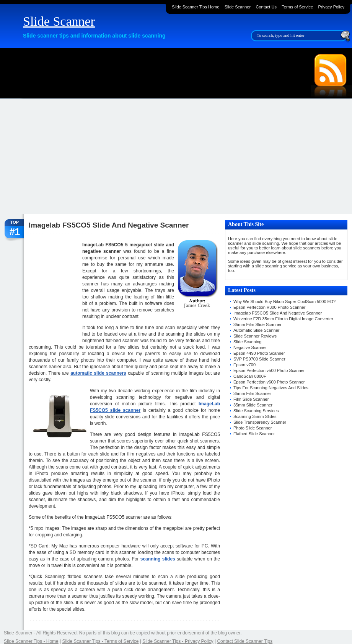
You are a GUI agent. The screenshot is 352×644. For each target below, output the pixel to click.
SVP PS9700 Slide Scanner (259, 359)
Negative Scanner (250, 347)
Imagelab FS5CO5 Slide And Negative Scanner (278, 313)
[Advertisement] (176, 157)
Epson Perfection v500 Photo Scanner (269, 370)
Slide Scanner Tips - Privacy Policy (178, 641)
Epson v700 (244, 365)
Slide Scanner (59, 21)
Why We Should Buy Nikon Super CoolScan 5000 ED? (284, 302)
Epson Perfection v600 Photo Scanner (269, 382)
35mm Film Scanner (252, 393)
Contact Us (266, 7)
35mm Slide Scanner (253, 405)
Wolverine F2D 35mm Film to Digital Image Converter (283, 319)
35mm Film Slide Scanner (257, 324)
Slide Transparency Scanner (260, 422)
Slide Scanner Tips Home (196, 7)
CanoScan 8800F (250, 376)
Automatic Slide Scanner (256, 330)
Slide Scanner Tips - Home (31, 641)
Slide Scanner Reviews (255, 336)
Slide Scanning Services (256, 411)
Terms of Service (297, 7)
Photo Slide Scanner (253, 428)
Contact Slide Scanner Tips (245, 641)
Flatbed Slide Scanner (254, 434)
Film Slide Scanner (251, 399)
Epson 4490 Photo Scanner (259, 353)
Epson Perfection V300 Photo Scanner (269, 307)
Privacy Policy (331, 7)
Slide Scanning (247, 342)
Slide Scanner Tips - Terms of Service (101, 641)
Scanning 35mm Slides (255, 416)
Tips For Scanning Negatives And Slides (271, 388)
